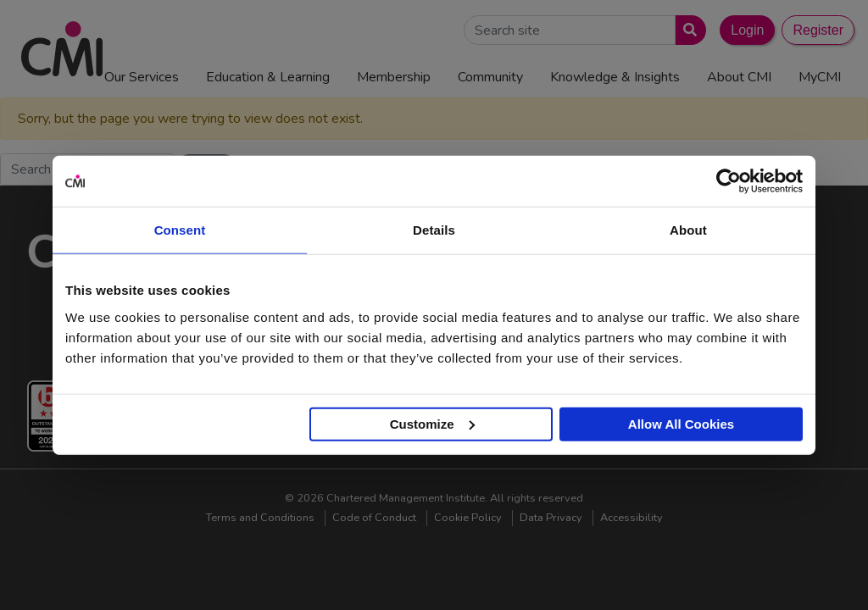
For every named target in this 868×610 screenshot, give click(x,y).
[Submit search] (687, 30)
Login (747, 30)
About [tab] (688, 230)
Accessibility (632, 518)
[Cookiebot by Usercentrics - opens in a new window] (729, 181)
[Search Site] (570, 30)
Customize (432, 423)
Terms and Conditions (260, 518)
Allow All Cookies (681, 423)
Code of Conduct (374, 518)
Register (818, 30)
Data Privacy (551, 518)
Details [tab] (434, 230)
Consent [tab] (180, 230)
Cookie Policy (468, 518)
